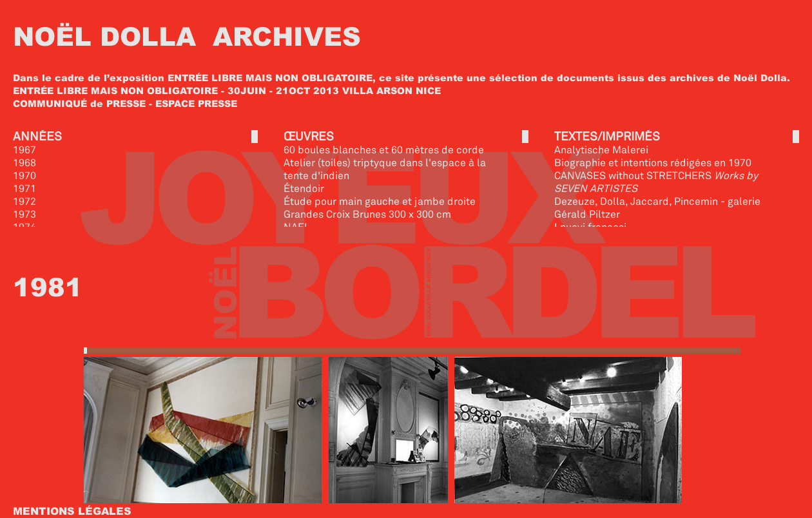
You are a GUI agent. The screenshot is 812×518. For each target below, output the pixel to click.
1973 (24, 214)
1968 (24, 162)
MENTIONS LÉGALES (72, 511)
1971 (24, 188)
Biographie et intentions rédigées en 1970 (653, 162)
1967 (24, 149)
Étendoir (304, 188)
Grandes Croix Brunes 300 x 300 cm (367, 214)
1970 (24, 175)
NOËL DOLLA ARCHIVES (187, 35)
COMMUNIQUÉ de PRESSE (79, 103)
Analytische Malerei (601, 149)
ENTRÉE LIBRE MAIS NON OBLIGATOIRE (270, 77)
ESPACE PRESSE (196, 103)
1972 (24, 201)
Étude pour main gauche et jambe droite (380, 201)
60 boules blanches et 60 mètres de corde (384, 149)
